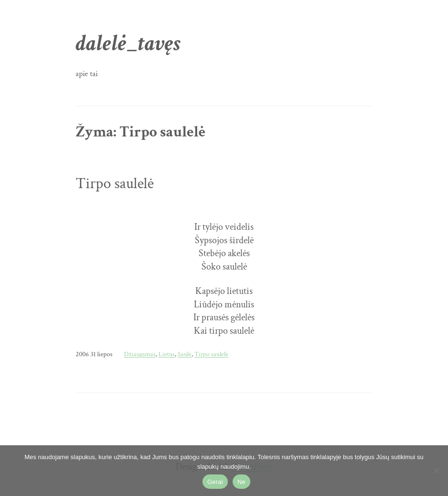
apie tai (87, 74)
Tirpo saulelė (115, 184)
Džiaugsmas (140, 354)
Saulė (185, 354)
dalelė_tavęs (128, 44)
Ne (241, 482)
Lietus (167, 354)
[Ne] (436, 471)
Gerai (215, 482)
